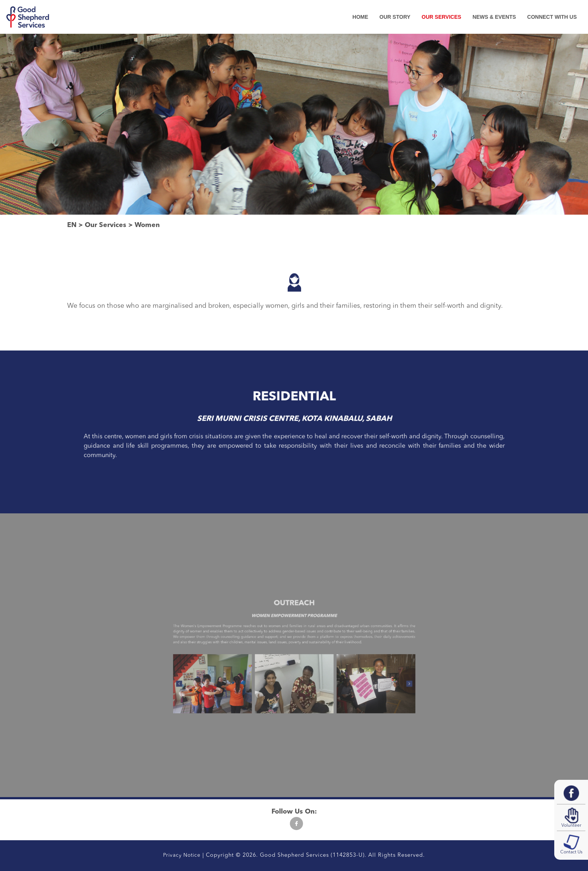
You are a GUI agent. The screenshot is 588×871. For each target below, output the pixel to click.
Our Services (441, 17)
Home (360, 17)
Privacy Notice (182, 855)
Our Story (395, 17)
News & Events (494, 17)
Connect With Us (552, 17)
